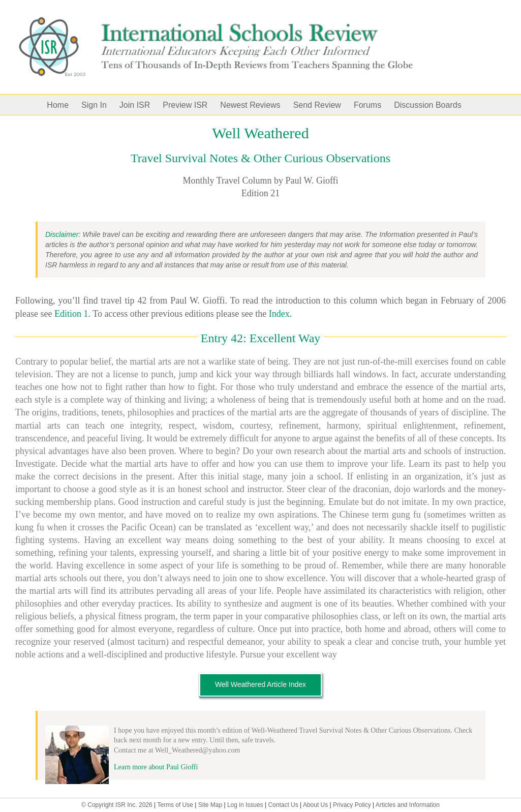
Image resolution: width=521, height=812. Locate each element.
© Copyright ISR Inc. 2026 (117, 805)
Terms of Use (175, 805)
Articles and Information (408, 805)
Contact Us (283, 805)
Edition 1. (72, 314)
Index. (280, 314)
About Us (315, 805)
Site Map (210, 805)
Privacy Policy (352, 805)
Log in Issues (245, 805)
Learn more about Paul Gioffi (156, 767)
